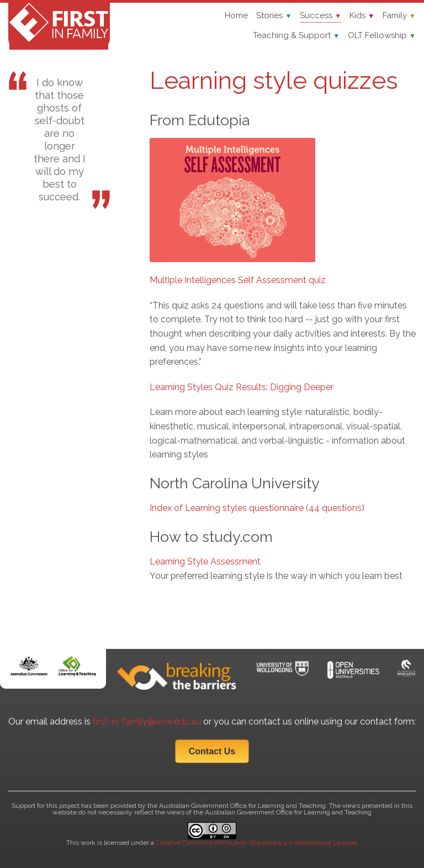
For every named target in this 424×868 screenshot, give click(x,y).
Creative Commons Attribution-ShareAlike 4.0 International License (256, 843)
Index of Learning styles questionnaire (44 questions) (257, 508)
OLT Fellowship (382, 35)
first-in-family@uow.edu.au (147, 721)
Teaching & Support (296, 35)
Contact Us (212, 751)
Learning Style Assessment (205, 561)
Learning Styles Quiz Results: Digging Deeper (242, 387)
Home (236, 15)
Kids (362, 15)
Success (320, 15)
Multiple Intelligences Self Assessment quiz (238, 280)
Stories (274, 15)
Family (399, 15)
